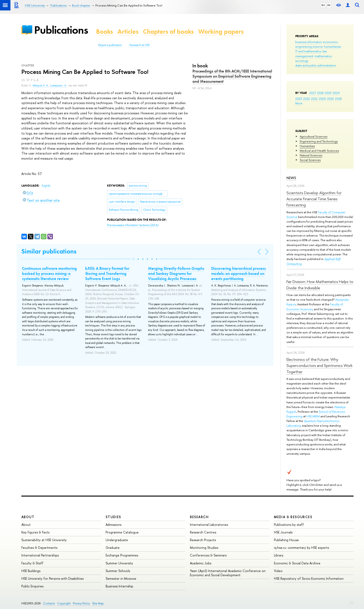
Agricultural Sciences (314, 136)
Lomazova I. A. (58, 86)
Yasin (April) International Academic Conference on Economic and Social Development (228, 573)
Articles (128, 31)
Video (278, 571)
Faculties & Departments (39, 548)
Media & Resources (293, 517)
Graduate (113, 548)
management (304, 56)
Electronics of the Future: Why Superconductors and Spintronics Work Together (319, 365)
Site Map (98, 603)
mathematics (323, 56)
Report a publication (110, 45)
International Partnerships (40, 555)
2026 (320, 93)
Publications (61, 30)
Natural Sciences (311, 155)
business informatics (309, 42)
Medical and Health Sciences (319, 151)
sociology (302, 61)
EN (329, 5)
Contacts (49, 603)
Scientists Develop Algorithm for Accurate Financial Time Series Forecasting (314, 199)
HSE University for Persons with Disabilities (52, 578)
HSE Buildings (31, 571)
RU (323, 5)
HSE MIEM (313, 416)
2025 (328, 93)
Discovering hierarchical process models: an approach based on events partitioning (239, 273)
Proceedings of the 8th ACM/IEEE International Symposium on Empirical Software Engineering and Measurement (232, 76)
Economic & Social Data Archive (297, 563)
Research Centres (203, 532)
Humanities (307, 146)
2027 (313, 93)
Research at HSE (140, 45)
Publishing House (286, 540)
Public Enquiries (32, 586)
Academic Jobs (201, 563)
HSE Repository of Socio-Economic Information (309, 578)
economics (330, 42)
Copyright (64, 603)
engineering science (309, 46)
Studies (113, 517)
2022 (307, 99)
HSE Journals (283, 532)
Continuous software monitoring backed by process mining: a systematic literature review (49, 273)
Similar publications (49, 251)
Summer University (119, 563)
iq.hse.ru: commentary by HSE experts (301, 548)
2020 (322, 99)
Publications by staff (289, 525)
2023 (299, 99)
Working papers (221, 31)
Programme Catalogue (122, 532)
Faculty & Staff (32, 563)
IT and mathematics (308, 51)
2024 (336, 93)
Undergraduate (117, 540)
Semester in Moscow (121, 578)
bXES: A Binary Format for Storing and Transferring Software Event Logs (107, 273)
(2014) (133, 225)
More (299, 103)
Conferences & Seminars (208, 555)
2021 (314, 99)
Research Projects (203, 540)
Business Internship (119, 586)
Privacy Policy (81, 603)
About (28, 517)
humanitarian (333, 46)
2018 (338, 99)
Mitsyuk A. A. (41, 86)
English (46, 186)
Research (199, 517)
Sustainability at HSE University (44, 540)
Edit (351, 602)
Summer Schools (118, 571)
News (291, 178)
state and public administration (316, 65)
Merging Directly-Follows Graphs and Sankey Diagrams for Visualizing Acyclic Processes (176, 273)
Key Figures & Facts (35, 532)
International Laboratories (209, 525)
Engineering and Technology (319, 141)
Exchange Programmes (122, 555)
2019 (330, 99)
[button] (133, 259)
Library (279, 555)
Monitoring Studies (204, 548)
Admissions (114, 525)
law (325, 51)
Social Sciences (310, 160)
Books (104, 31)
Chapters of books (168, 31)
